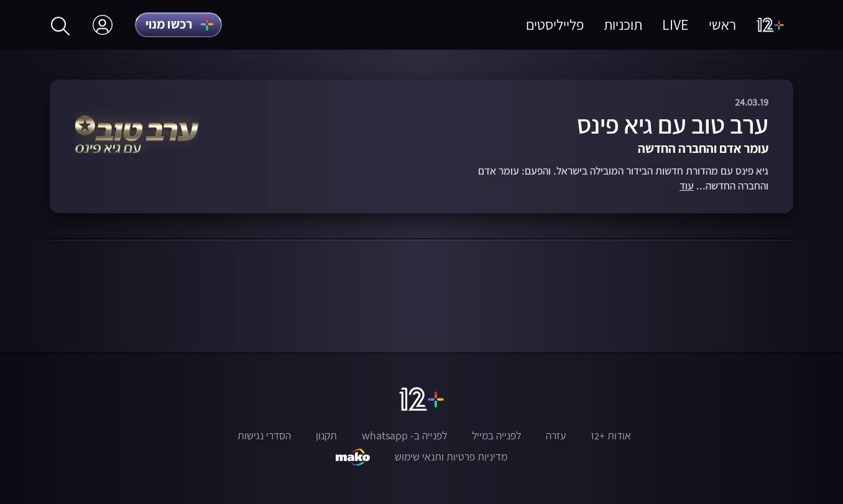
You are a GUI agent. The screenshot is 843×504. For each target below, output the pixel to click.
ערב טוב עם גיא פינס (673, 125)
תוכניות (623, 25)
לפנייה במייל (496, 436)
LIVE (675, 25)
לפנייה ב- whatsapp (404, 436)
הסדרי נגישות (264, 436)
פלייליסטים (555, 25)
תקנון (326, 436)
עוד (687, 186)
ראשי (722, 25)
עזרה (556, 436)
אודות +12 (611, 436)
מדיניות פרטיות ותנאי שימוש (451, 457)
